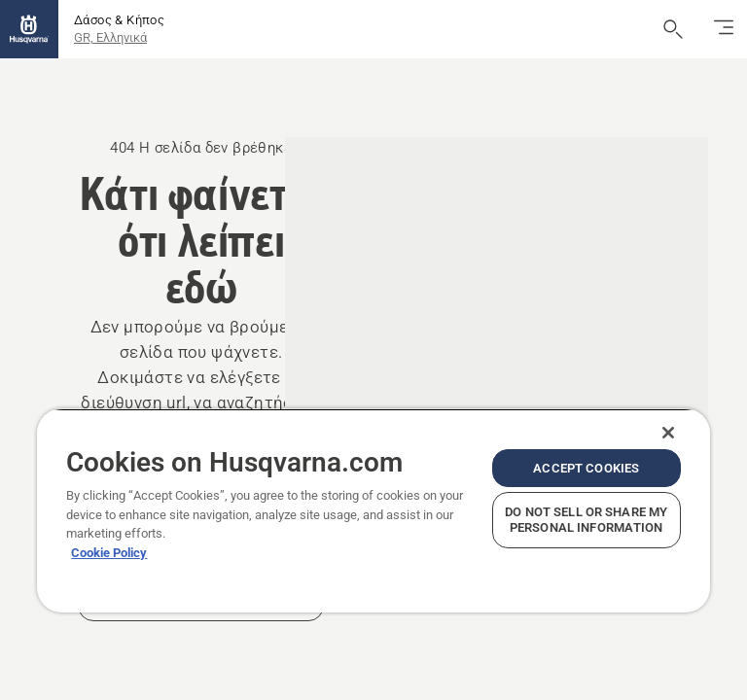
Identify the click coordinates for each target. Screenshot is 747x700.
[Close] (668, 433)
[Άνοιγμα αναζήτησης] (673, 29)
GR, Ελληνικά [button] (110, 37)
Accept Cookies (586, 468)
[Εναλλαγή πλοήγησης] (724, 29)
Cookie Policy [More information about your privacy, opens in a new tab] (109, 553)
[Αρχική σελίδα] (29, 29)
